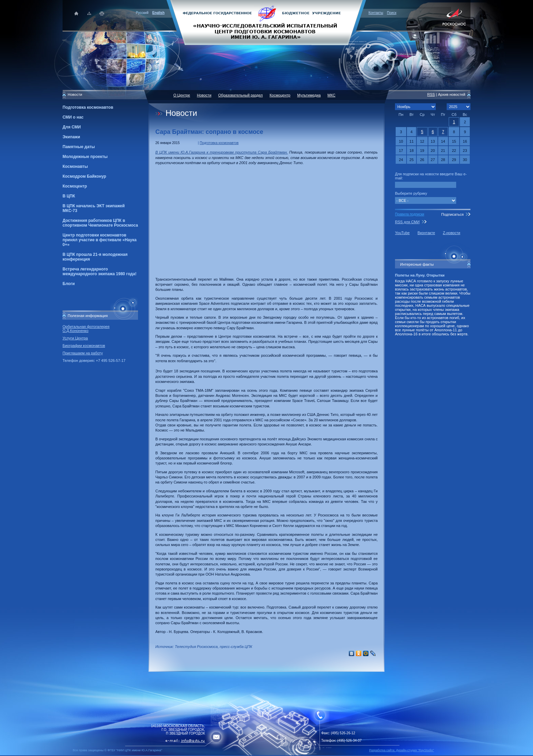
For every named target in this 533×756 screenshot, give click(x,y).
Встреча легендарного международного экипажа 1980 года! (99, 271)
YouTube (402, 233)
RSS (431, 94)
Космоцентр (75, 186)
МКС (331, 95)
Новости (204, 95)
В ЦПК (69, 196)
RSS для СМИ (407, 222)
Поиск (392, 13)
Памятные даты (79, 147)
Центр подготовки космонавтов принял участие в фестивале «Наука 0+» (100, 240)
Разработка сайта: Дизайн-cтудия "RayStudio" (402, 750)
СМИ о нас (73, 117)
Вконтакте (426, 233)
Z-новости (452, 233)
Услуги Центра (75, 338)
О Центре (182, 95)
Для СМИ (72, 127)
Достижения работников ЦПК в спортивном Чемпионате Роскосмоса (100, 223)
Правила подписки (410, 214)
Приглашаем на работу (83, 353)
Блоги (69, 284)
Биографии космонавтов (84, 346)
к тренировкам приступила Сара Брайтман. (247, 152)
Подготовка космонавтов (88, 107)
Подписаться (452, 214)
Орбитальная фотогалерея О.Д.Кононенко (86, 329)
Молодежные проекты (85, 157)
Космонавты (75, 166)
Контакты (376, 13)
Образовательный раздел (240, 95)
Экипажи (71, 137)
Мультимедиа (309, 95)
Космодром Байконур (84, 176)
